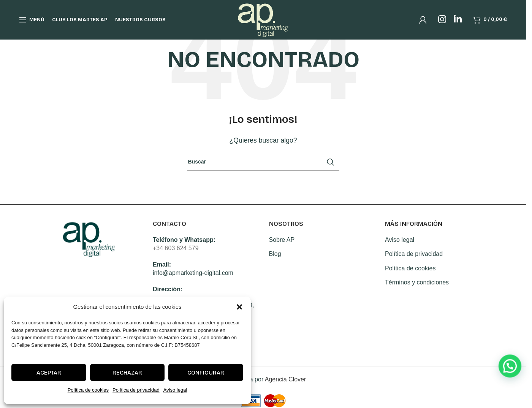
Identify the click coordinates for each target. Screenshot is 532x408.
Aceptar (49, 373)
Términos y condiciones (417, 282)
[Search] (263, 162)
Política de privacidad (136, 390)
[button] (239, 307)
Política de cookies (88, 390)
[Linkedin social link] (458, 20)
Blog (275, 254)
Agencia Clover (286, 379)
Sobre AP (282, 240)
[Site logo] (263, 19)
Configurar (206, 373)
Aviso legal (175, 390)
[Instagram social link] (442, 20)
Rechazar (127, 373)
